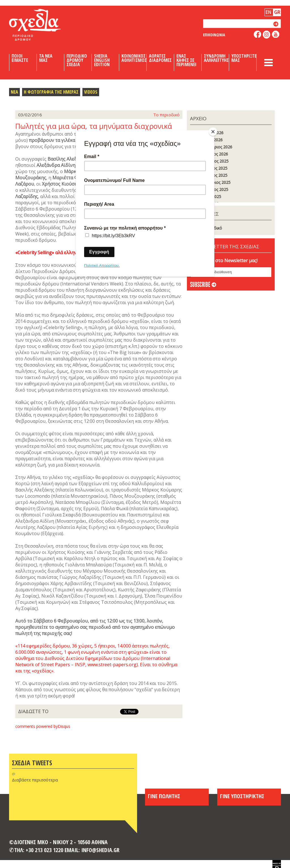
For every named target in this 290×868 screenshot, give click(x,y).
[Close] (213, 132)
